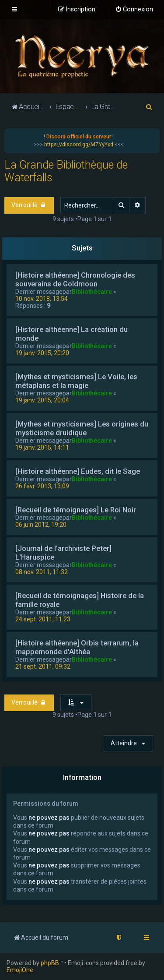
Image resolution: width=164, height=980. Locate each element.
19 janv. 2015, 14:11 (42, 448)
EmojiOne (20, 970)
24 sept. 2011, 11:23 (43, 619)
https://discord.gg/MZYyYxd (79, 145)
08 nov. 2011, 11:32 (42, 572)
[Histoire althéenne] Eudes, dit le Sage (78, 471)
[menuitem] (134, 10)
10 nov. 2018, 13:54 (42, 299)
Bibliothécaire (92, 292)
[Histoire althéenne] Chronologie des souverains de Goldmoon (75, 279)
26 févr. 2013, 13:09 (42, 486)
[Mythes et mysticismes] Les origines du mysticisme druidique (82, 428)
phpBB (50, 963)
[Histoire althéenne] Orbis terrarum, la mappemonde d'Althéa (77, 647)
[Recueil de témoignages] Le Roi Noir (76, 510)
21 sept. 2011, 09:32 (43, 666)
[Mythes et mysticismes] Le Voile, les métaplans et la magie (76, 381)
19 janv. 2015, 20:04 (42, 400)
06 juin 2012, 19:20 (41, 525)
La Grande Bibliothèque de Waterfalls (66, 171)
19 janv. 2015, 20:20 (42, 353)
